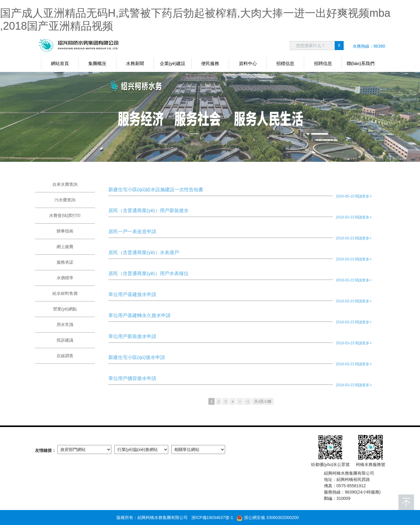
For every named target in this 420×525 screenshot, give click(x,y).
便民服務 (210, 63)
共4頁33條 (263, 401)
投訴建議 (65, 340)
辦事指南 (65, 231)
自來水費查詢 (65, 184)
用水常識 (65, 325)
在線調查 (65, 356)
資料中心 (248, 63)
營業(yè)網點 (65, 309)
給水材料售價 (65, 293)
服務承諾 (65, 262)
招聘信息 (323, 63)
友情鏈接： (46, 450)
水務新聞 (135, 63)
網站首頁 (60, 63)
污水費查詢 (65, 200)
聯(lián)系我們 (361, 63)
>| (248, 401)
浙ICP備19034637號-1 (212, 518)
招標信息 (285, 63)
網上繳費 (65, 247)
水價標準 (65, 278)
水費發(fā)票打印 (65, 215)
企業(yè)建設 (173, 63)
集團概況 (97, 63)
